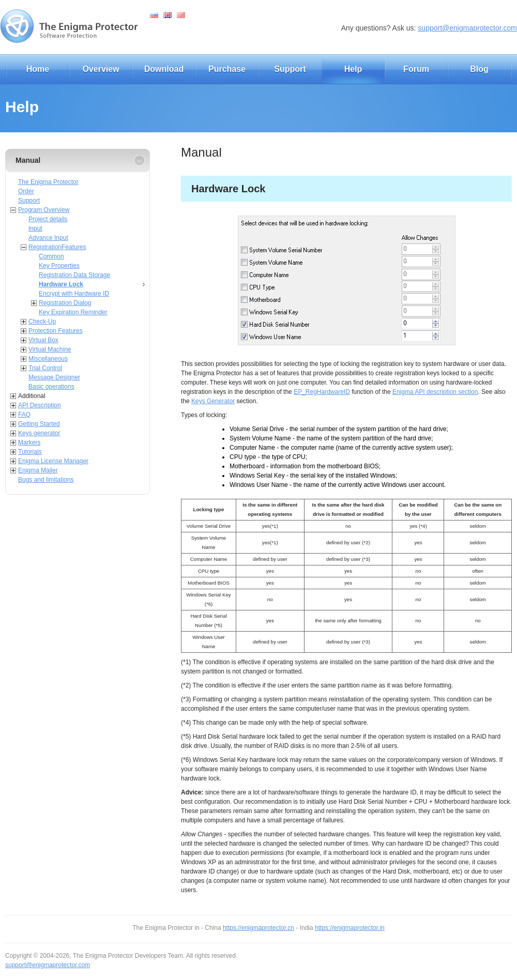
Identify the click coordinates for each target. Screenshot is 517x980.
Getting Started (39, 424)
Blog (479, 69)
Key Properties (59, 266)
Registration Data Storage (74, 275)
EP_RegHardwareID (322, 392)
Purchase (227, 69)
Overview (101, 69)
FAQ (24, 415)
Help (353, 69)
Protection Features (56, 331)
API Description (40, 405)
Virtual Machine (50, 349)
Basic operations (51, 387)
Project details (48, 219)
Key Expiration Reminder (73, 312)
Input (35, 228)
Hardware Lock (61, 284)
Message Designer (54, 377)
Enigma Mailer (38, 470)
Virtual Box (43, 340)
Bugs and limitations (46, 480)
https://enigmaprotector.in (350, 928)
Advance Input (48, 238)
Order (26, 191)
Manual (28, 160)
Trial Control (45, 368)
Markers (29, 442)
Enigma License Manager (53, 461)
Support (290, 69)
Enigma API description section (435, 392)
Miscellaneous (48, 359)
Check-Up (42, 321)
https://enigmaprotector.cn (258, 928)
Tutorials (30, 452)
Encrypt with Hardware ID (74, 294)
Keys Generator (213, 401)
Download (164, 69)
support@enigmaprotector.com (467, 28)
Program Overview (44, 210)
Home (38, 69)
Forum (416, 69)
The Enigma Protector (48, 182)
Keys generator (39, 433)
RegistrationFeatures (57, 247)
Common (51, 256)
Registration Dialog (65, 303)
